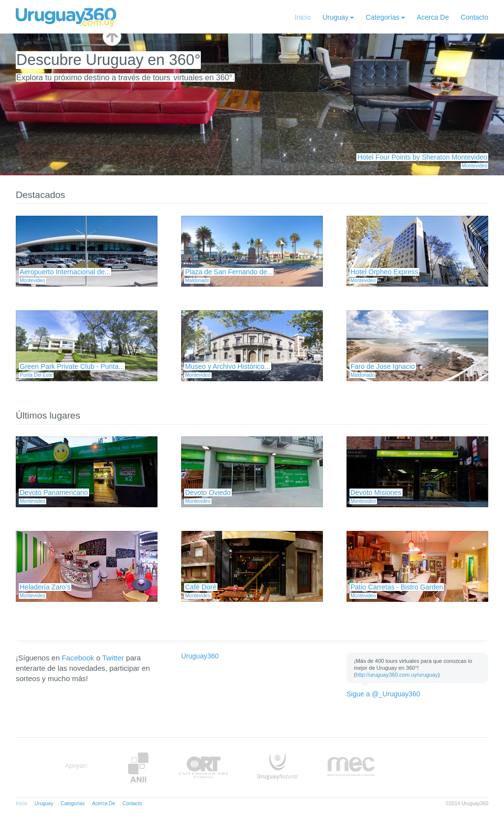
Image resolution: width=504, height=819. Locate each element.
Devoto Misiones (376, 492)
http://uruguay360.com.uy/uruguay (397, 675)
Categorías (382, 17)
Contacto (474, 17)
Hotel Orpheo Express (384, 272)
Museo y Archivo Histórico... (228, 366)
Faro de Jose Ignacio (383, 366)
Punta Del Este (36, 375)
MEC (351, 768)
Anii (138, 768)
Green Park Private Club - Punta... (72, 366)
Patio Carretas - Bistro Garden (397, 587)
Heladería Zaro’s (45, 587)
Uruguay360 (200, 656)
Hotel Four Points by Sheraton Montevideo (422, 157)
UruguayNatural (278, 768)
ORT (203, 768)
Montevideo (474, 166)
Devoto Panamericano (54, 492)
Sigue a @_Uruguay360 (383, 694)
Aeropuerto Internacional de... (65, 272)
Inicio (303, 17)
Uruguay (335, 17)
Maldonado (197, 280)
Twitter (113, 658)
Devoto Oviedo (208, 492)
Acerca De (433, 17)
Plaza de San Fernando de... (229, 272)
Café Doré (201, 587)
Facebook (78, 658)
